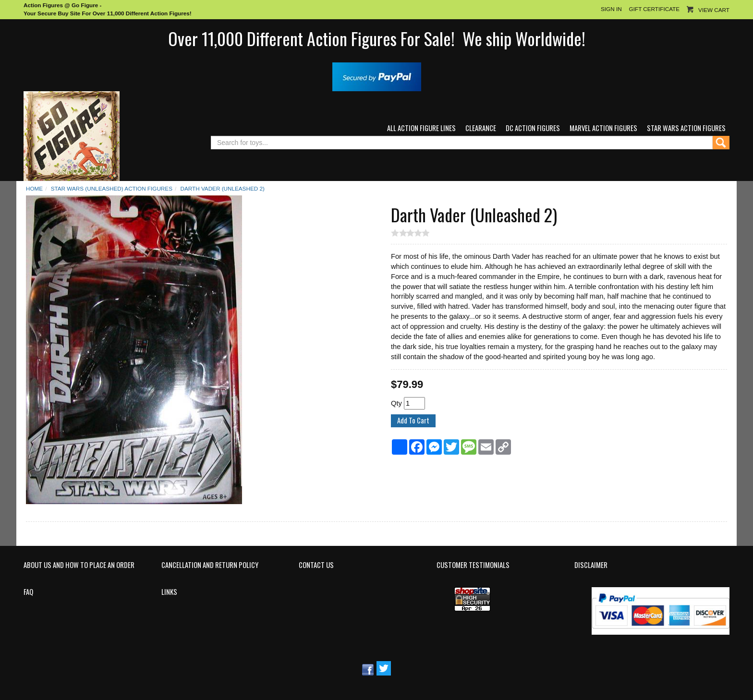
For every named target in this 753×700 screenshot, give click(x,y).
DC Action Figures (533, 128)
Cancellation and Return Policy (210, 565)
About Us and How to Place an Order (79, 565)
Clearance (481, 128)
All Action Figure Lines (421, 128)
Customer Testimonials (473, 565)
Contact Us (316, 565)
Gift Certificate (654, 9)
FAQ (28, 592)
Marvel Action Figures (603, 128)
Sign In (611, 9)
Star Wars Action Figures (686, 128)
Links (169, 592)
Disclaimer (591, 565)
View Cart (714, 10)
